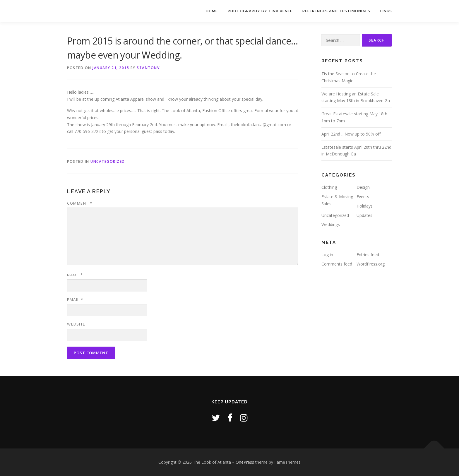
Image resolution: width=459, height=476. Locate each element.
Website (76, 324)
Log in (327, 255)
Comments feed (337, 264)
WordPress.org (371, 264)
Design (363, 187)
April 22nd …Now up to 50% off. (351, 134)
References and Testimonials (336, 11)
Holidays (365, 206)
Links (386, 11)
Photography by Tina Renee (260, 11)
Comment (80, 203)
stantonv (148, 68)
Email (75, 299)
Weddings (331, 224)
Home (212, 11)
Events (363, 197)
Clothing (329, 187)
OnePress (245, 462)
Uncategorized (108, 161)
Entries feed (368, 255)
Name (75, 275)
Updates (364, 215)
